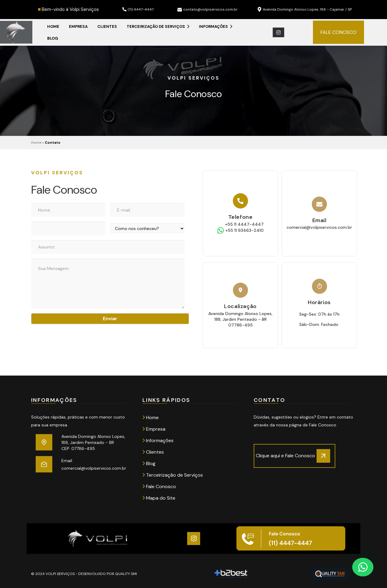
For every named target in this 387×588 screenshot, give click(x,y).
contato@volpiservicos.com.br (207, 9)
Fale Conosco (159, 486)
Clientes (107, 26)
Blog (53, 38)
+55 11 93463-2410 (244, 230)
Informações (216, 26)
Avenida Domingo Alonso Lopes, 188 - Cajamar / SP (305, 10)
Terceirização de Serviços (158, 26)
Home (53, 26)
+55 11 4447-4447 (244, 224)
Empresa (78, 26)
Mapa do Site (159, 498)
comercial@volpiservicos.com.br (319, 227)
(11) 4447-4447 (138, 9)
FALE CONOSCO (338, 32)
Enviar (110, 319)
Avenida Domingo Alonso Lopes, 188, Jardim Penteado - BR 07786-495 (240, 319)
